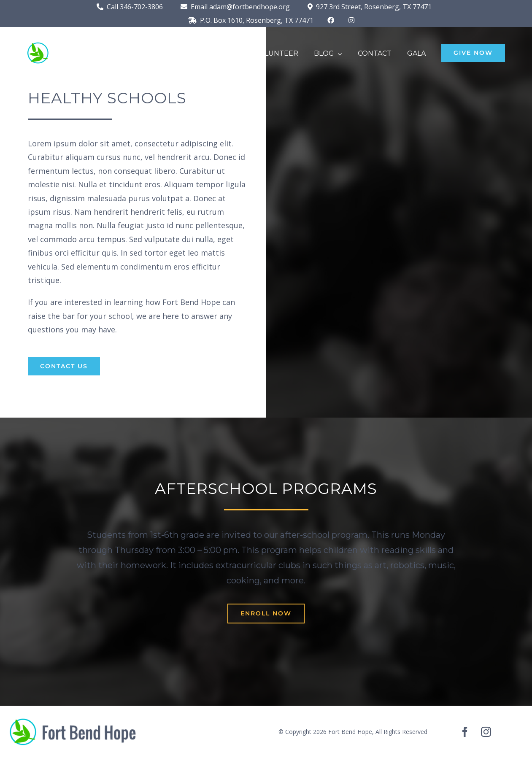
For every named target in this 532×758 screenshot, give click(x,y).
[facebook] (465, 732)
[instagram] (486, 732)
